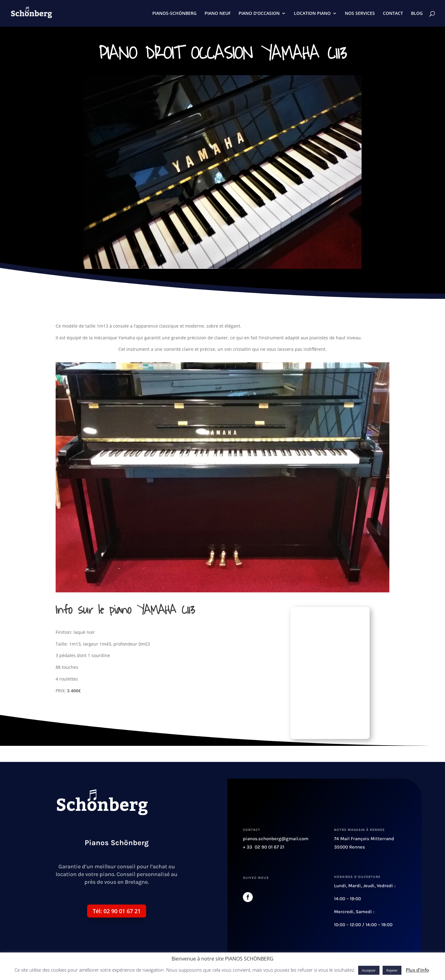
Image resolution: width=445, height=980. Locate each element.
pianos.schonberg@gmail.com (276, 839)
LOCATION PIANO (312, 14)
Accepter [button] (369, 970)
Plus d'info (417, 970)
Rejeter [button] (392, 970)
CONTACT (393, 14)
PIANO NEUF (218, 14)
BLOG (417, 14)
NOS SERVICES (360, 14)
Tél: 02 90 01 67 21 (117, 911)
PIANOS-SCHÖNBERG (174, 14)
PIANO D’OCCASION (259, 14)
